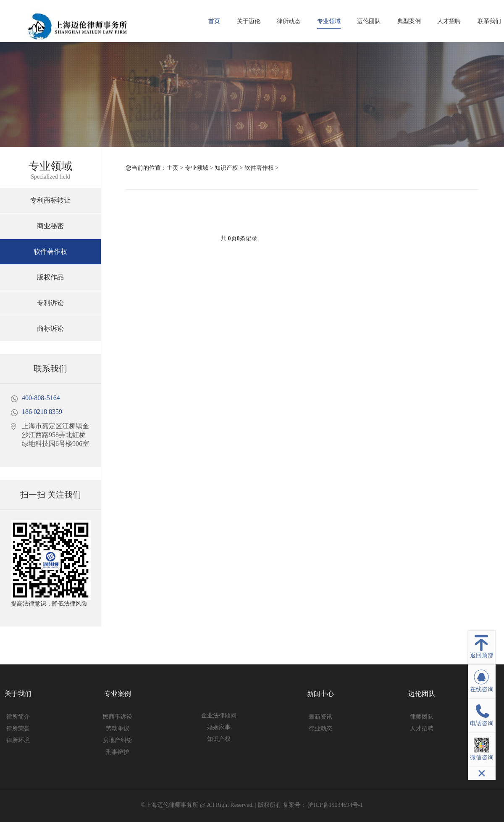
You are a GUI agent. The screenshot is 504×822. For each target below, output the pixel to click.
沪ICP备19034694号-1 (335, 805)
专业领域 (329, 21)
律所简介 (18, 717)
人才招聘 (449, 21)
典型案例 (409, 21)
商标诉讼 (50, 328)
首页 (214, 21)
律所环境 (18, 740)
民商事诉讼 (118, 717)
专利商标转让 (50, 200)
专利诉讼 (50, 303)
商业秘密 (50, 226)
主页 (173, 168)
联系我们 (489, 21)
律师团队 (422, 717)
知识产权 (226, 168)
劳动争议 (118, 728)
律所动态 (289, 21)
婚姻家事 (219, 727)
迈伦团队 (369, 21)
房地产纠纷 (118, 740)
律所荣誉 (18, 728)
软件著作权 (50, 252)
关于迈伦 (249, 21)
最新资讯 (320, 717)
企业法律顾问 (219, 715)
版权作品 (50, 277)
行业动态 (320, 728)
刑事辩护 (118, 752)
